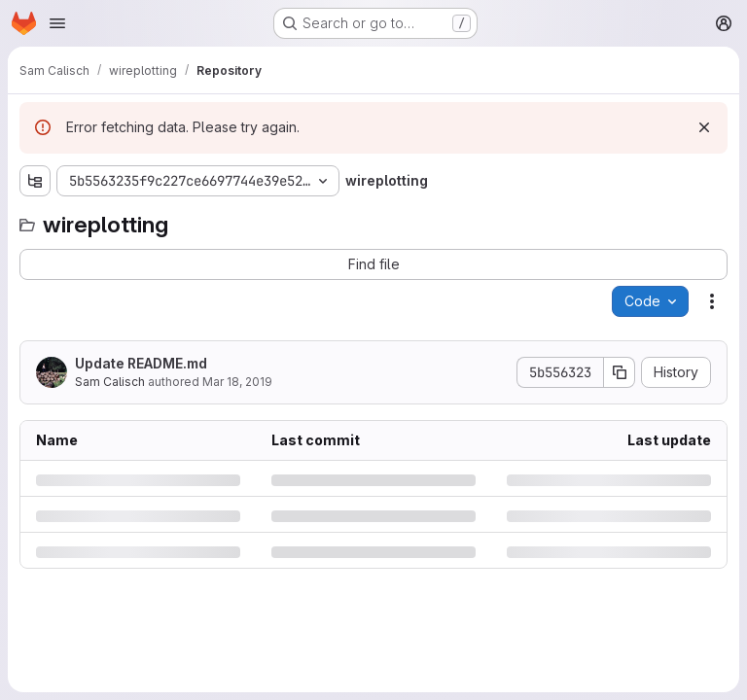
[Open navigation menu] (57, 23)
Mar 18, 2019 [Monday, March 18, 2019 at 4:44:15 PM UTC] (237, 382)
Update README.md (141, 363)
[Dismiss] (704, 127)
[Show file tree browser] (35, 181)
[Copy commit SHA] (620, 372)
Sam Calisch (110, 382)
